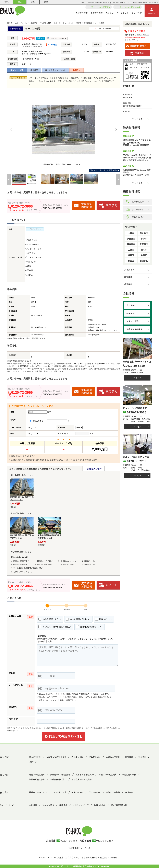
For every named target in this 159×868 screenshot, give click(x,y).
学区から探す (135, 209)
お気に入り (129, 270)
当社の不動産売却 (37, 774)
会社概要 (131, 305)
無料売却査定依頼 (37, 779)
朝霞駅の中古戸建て (45, 561)
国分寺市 (144, 233)
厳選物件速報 (97, 13)
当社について (123, 13)
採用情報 (131, 313)
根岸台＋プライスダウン (23, 572)
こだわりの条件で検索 (56, 757)
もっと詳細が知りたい (78, 619)
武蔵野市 (144, 244)
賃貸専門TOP (35, 792)
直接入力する (37, 421)
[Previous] (11, 130)
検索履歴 (128, 284)
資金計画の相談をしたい (89, 627)
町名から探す (135, 217)
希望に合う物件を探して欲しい (55, 627)
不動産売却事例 (129, 774)
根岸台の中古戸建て (45, 564)
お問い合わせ (100, 805)
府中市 (144, 239)
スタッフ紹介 (133, 321)
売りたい (110, 13)
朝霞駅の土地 (90, 561)
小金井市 (131, 239)
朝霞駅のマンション (69, 561)
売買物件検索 (82, 13)
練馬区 (131, 255)
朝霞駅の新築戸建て (21, 561)
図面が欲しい (103, 619)
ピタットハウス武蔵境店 (100, 7)
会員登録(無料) (16, 460)
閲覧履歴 (128, 277)
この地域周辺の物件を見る (32, 46)
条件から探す (135, 202)
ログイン (33, 762)
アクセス (137, 378)
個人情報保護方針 (135, 329)
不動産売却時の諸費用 (82, 779)
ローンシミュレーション (55, 70)
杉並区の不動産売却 (108, 774)
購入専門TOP (35, 757)
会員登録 (152, 11)
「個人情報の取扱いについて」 (54, 728)
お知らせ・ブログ (81, 805)
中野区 (144, 255)
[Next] (116, 130)
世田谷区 (144, 261)
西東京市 (131, 244)
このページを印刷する (139, 64)
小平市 (131, 233)
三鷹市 (131, 250)
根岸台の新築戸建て (21, 564)
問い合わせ (137, 13)
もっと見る (137, 119)
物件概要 (34, 70)
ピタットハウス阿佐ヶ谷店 (129, 7)
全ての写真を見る (104, 170)
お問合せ (77, 70)
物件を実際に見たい (50, 619)
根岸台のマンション (69, 564)
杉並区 (131, 261)
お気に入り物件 (94, 469)
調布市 (144, 250)
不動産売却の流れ (58, 779)
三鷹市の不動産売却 (85, 774)
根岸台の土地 (90, 564)
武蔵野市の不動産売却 (60, 774)
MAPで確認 (51, 45)
